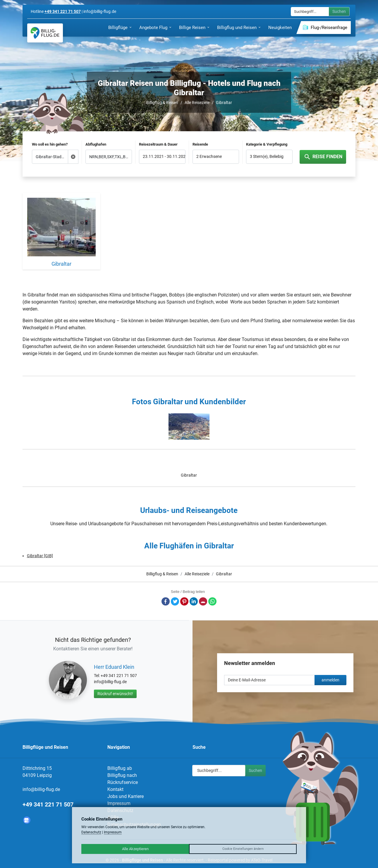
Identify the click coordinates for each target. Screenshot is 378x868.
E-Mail (203, 601)
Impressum (119, 803)
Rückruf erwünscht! (115, 694)
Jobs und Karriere (126, 796)
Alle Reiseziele (197, 103)
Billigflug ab (120, 768)
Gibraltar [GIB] (40, 556)
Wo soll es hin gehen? (50, 144)
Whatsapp (212, 601)
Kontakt (115, 789)
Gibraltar (224, 103)
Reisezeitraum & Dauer (158, 144)
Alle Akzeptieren (135, 849)
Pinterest (184, 601)
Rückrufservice (123, 782)
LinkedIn (194, 601)
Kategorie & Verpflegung (267, 144)
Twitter (175, 601)
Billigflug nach (122, 775)
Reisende (200, 144)
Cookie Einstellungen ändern (243, 849)
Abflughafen (96, 144)
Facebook (166, 601)
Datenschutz (91, 832)
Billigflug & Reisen (162, 103)
